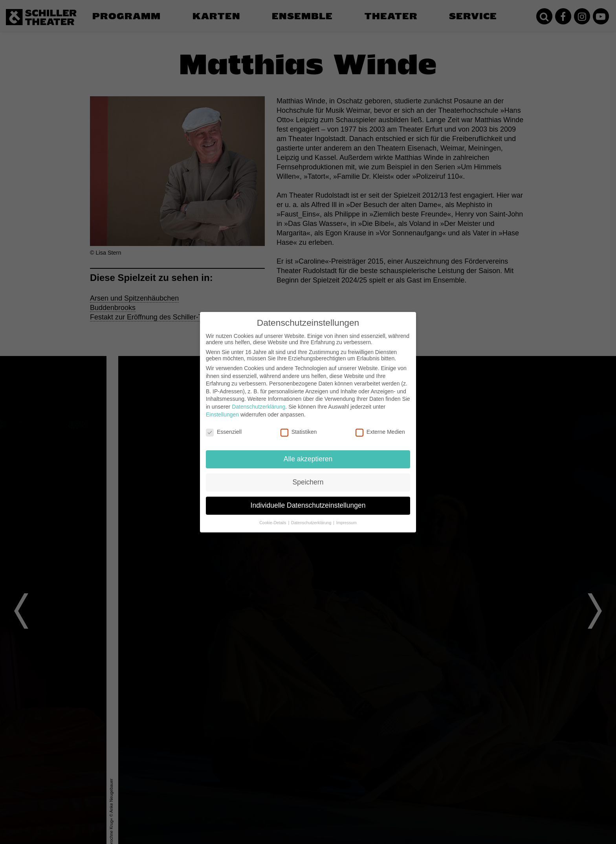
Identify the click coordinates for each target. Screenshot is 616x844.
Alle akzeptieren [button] (308, 459)
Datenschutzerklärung (258, 407)
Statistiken (299, 432)
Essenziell (224, 432)
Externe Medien (380, 432)
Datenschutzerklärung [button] (312, 523)
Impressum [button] (346, 523)
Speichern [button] (308, 482)
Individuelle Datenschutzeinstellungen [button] (308, 505)
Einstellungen (222, 415)
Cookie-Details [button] (273, 523)
